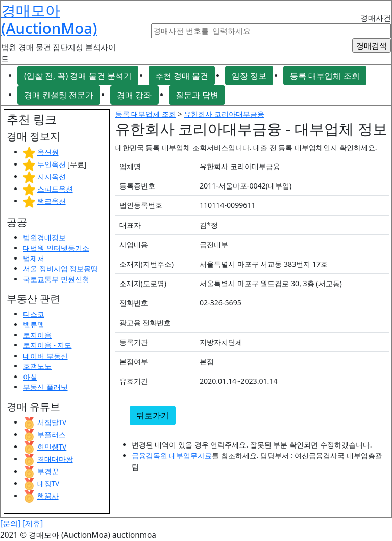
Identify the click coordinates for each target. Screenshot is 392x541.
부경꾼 (48, 471)
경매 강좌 (134, 95)
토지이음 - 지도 (47, 345)
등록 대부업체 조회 (325, 76)
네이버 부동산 (45, 356)
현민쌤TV (52, 447)
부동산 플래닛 (45, 387)
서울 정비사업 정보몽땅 (60, 268)
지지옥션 (52, 177)
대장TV (48, 484)
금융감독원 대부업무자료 (172, 455)
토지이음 (37, 335)
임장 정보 (249, 76)
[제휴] (33, 523)
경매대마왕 (55, 459)
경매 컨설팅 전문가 (59, 95)
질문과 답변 (197, 95)
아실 (30, 377)
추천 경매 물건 (182, 76)
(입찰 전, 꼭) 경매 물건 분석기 (78, 76)
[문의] (10, 523)
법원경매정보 (44, 237)
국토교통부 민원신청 (56, 279)
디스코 (34, 314)
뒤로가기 (153, 415)
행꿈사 (48, 496)
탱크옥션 (52, 201)
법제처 (34, 258)
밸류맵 (34, 325)
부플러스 (52, 434)
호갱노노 (37, 366)
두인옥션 (52, 164)
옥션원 (48, 152)
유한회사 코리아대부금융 (224, 114)
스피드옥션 (55, 189)
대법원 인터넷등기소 (56, 248)
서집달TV (52, 422)
